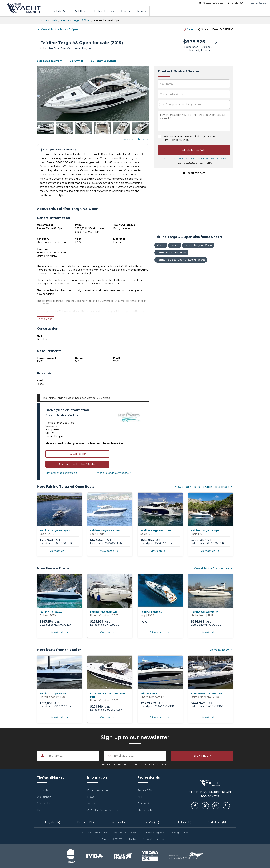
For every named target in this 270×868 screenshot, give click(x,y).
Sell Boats (81, 11)
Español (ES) (151, 822)
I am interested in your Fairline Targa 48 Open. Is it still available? (194, 121)
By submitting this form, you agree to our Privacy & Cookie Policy (194, 158)
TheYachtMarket (24, 8)
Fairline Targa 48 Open (198, 245)
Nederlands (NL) (217, 822)
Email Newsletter (98, 790)
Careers (41, 810)
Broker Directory (104, 11)
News (91, 797)
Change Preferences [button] (211, 3)
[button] (77, 464)
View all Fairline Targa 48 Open (57, 29)
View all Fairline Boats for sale (214, 568)
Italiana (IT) (185, 822)
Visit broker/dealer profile (62, 473)
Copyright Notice (179, 833)
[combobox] (162, 104)
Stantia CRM (145, 790)
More (142, 11)
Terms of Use (100, 833)
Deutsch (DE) (85, 822)
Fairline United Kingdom (171, 253)
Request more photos (134, 139)
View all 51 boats (221, 650)
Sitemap (87, 833)
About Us (42, 790)
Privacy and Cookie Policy (123, 833)
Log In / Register (259, 3)
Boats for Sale (60, 11)
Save (188, 29)
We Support (44, 797)
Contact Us (44, 804)
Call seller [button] (77, 454)
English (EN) (53, 822)
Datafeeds (144, 804)
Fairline (65, 20)
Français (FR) (119, 822)
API (140, 797)
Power (161, 245)
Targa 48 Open (82, 20)
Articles (92, 804)
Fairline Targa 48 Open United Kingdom (181, 260)
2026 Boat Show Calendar (103, 810)
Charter (126, 11)
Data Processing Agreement (153, 833)
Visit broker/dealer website (115, 473)
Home (43, 20)
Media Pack (145, 810)
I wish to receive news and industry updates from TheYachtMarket (189, 138)
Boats (54, 20)
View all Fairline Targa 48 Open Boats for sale (204, 487)
